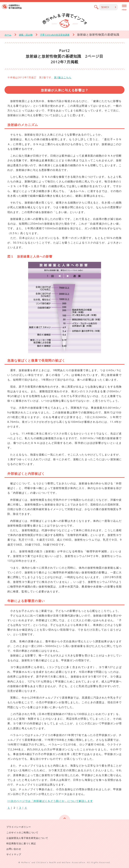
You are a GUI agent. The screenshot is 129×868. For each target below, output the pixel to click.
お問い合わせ (14, 849)
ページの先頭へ (65, 820)
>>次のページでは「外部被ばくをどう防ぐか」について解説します (50, 801)
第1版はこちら (63, 77)
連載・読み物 (26, 35)
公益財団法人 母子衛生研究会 (15, 7)
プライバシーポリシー (19, 827)
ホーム (8, 35)
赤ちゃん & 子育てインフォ (65, 21)
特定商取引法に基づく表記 (21, 843)
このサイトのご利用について (22, 833)
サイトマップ (14, 854)
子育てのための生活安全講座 (55, 35)
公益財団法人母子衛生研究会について (27, 838)
